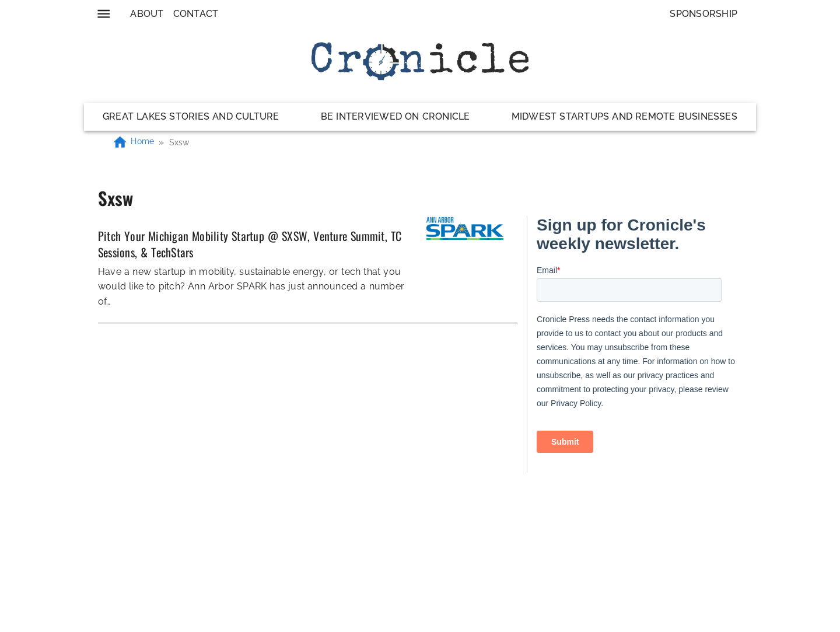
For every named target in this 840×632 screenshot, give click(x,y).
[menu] (104, 14)
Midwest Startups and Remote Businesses (624, 116)
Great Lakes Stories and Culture (191, 116)
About (147, 14)
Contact (196, 14)
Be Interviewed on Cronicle (395, 116)
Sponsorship (703, 14)
